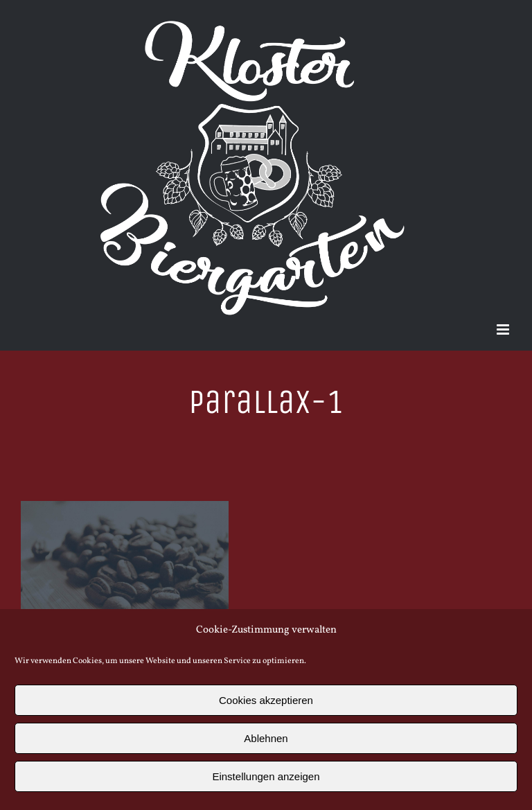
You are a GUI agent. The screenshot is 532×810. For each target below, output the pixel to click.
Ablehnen (266, 738)
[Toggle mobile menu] (504, 329)
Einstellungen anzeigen (266, 776)
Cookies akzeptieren (266, 700)
